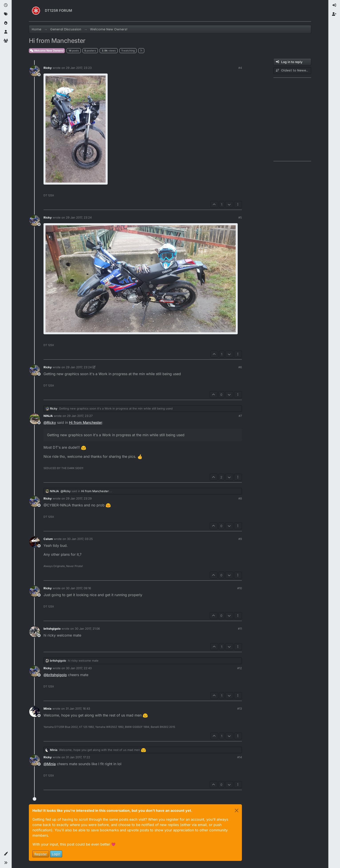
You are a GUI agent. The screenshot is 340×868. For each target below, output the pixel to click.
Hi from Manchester (86, 422)
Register (41, 854)
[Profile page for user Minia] (35, 712)
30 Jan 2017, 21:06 (87, 629)
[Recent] (6, 5)
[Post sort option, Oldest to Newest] (292, 71)
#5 (240, 217)
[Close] (237, 810)
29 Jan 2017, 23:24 (79, 217)
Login (56, 854)
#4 (240, 68)
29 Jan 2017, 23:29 (79, 498)
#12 (240, 668)
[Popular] (6, 23)
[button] (6, 854)
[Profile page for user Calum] (35, 542)
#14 (240, 757)
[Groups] (6, 41)
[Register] (334, 14)
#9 (240, 539)
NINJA (48, 416)
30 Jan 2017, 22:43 (79, 668)
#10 (240, 588)
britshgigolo (52, 629)
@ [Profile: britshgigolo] (55, 675)
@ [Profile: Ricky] (50, 422)
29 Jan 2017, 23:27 (80, 416)
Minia (47, 709)
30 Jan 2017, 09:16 (78, 588)
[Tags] (6, 14)
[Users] (6, 32)
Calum (48, 539)
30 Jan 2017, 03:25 (80, 539)
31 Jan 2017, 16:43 (78, 709)
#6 (240, 367)
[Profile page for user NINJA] (35, 419)
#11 (240, 629)
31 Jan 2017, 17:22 (78, 757)
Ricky (48, 68)
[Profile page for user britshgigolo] (35, 632)
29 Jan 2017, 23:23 (79, 68)
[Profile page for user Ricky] (35, 71)
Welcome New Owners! (47, 51)
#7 (240, 416)
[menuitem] (334, 5)
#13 (240, 709)
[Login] (334, 5)
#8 (240, 498)
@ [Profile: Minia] (50, 764)
